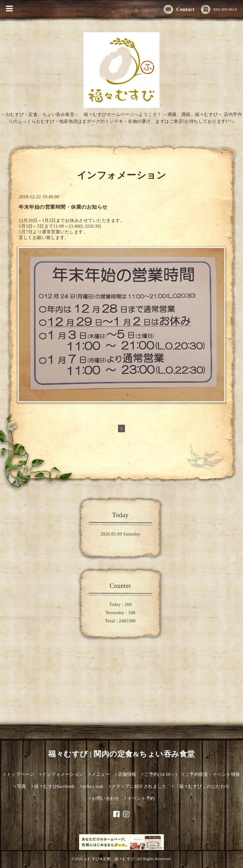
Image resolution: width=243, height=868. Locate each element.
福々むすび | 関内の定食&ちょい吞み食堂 (121, 754)
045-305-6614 (219, 10)
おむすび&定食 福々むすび (109, 859)
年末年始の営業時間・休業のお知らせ (63, 207)
